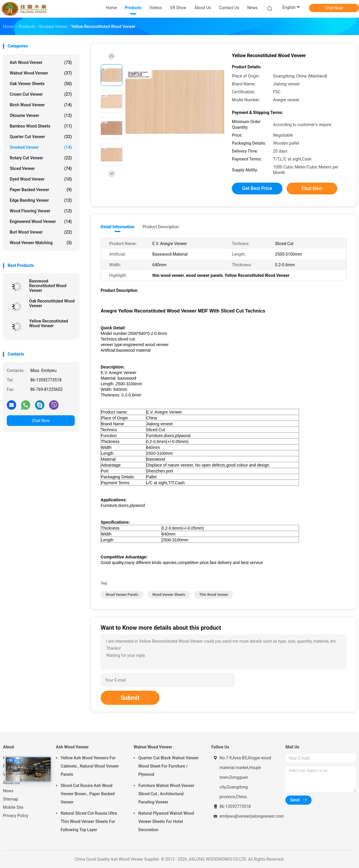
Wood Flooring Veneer (41, 211)
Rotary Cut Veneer (41, 158)
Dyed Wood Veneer (41, 179)
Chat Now (334, 8)
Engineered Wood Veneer (41, 221)
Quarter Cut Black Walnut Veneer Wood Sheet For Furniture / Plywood (168, 766)
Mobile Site (13, 807)
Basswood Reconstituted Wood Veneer (48, 286)
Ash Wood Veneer (41, 62)
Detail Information (117, 227)
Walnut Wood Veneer (41, 73)
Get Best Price (257, 188)
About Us (11, 783)
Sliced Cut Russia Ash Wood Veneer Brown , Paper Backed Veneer (88, 794)
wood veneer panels (122, 595)
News (8, 791)
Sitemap (10, 799)
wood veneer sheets (169, 595)
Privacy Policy (16, 816)
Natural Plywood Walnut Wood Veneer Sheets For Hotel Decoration (166, 821)
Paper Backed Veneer (41, 190)
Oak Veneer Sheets (41, 84)
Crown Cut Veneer (41, 94)
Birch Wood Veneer (41, 105)
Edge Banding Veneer (41, 200)
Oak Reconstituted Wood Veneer (52, 303)
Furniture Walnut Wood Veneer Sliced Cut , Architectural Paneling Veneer (166, 794)
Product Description (161, 227)
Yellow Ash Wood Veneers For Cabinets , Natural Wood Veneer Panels (90, 766)
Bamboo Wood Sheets (41, 126)
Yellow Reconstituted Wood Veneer (49, 323)
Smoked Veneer (41, 147)
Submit (130, 698)
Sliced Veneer (41, 168)
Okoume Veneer (41, 115)
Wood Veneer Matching (41, 243)
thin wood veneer (214, 595)
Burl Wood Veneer (41, 232)
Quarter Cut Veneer (41, 137)
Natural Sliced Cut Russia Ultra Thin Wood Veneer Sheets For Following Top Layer (89, 821)
